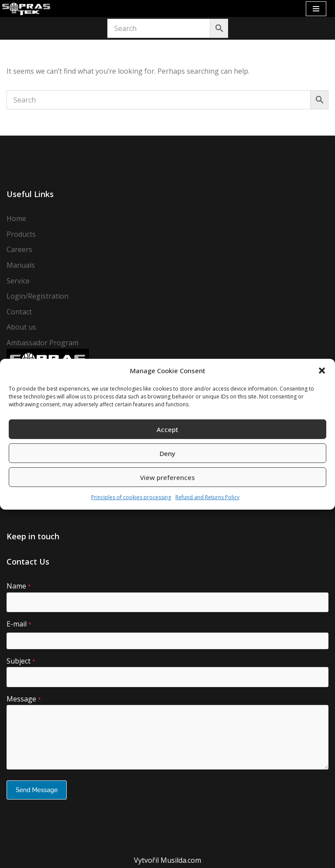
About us (21, 327)
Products (21, 234)
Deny (167, 453)
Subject (21, 661)
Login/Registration (38, 296)
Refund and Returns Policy (207, 497)
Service (18, 281)
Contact (19, 312)
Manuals (21, 265)
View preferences (167, 477)
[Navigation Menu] (316, 9)
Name (19, 586)
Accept (167, 429)
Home (16, 218)
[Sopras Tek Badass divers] (26, 9)
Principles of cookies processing (131, 497)
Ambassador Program (43, 343)
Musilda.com (181, 860)
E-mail (19, 624)
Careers (19, 249)
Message (24, 699)
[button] (322, 371)
